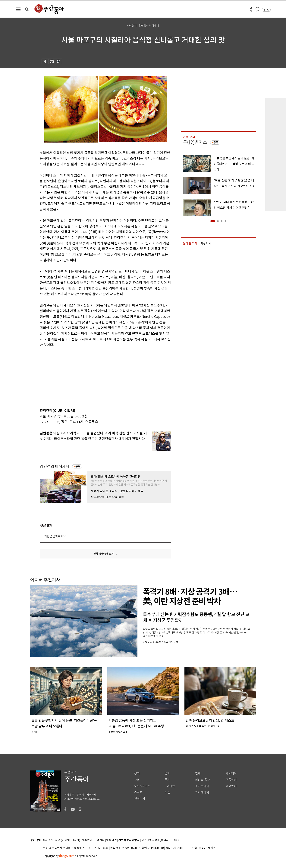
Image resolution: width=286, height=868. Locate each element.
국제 (167, 780)
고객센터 (99, 840)
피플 (167, 792)
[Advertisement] (96, 377)
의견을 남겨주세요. (55, 536)
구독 (78, 466)
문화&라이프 (142, 786)
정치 (137, 773)
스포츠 (138, 792)
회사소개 (48, 840)
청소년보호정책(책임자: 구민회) (160, 840)
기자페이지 (202, 792)
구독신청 (231, 780)
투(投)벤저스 (195, 142)
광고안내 (231, 786)
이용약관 (112, 840)
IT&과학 (170, 786)
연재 (198, 773)
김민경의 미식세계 (54, 466)
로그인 (266, 10)
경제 (167, 773)
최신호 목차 (202, 780)
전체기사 (140, 799)
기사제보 (231, 773)
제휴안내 (87, 840)
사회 (137, 780)
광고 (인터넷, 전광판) (68, 840)
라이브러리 (202, 786)
